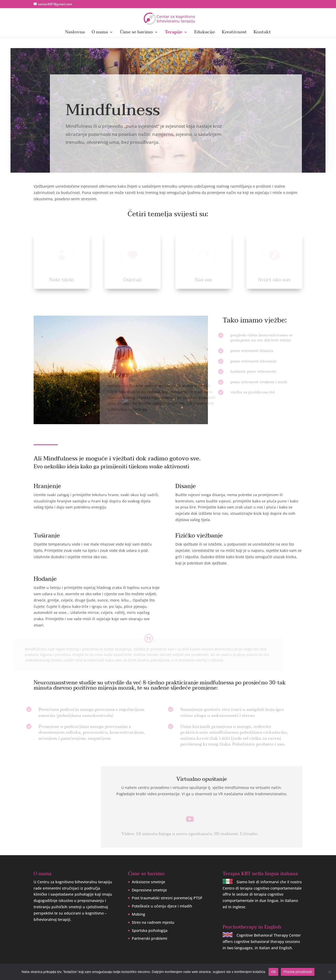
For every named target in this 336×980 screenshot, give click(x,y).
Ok (273, 972)
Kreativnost (234, 33)
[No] (329, 972)
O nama (100, 33)
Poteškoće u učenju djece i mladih (162, 906)
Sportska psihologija (150, 930)
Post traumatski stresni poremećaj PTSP (167, 898)
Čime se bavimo (136, 33)
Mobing (138, 914)
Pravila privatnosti (298, 972)
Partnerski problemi (149, 938)
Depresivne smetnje (149, 890)
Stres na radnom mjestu (153, 922)
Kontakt (262, 33)
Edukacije (205, 33)
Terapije (174, 33)
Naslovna (75, 33)
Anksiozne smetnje (148, 882)
